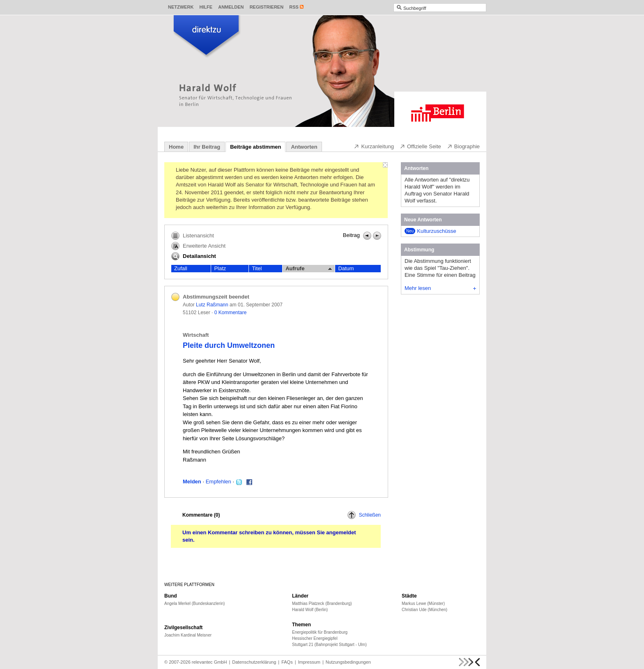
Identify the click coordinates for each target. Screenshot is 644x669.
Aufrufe (309, 269)
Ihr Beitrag (207, 147)
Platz (220, 268)
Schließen (364, 515)
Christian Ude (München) (424, 610)
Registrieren (267, 7)
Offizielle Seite (420, 146)
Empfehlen (218, 482)
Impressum (309, 662)
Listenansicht (193, 236)
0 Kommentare (231, 313)
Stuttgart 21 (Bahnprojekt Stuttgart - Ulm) (329, 645)
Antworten (304, 147)
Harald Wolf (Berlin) (310, 610)
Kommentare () (201, 515)
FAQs (287, 662)
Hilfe (206, 7)
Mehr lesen (440, 288)
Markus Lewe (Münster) (423, 603)
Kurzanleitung (374, 146)
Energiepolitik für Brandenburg (320, 632)
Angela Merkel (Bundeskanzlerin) (194, 603)
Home (176, 147)
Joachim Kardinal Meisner (188, 635)
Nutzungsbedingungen (348, 662)
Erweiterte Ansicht (198, 246)
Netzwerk (181, 7)
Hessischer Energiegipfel (315, 638)
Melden (192, 482)
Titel (257, 268)
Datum (346, 268)
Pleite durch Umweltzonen (229, 345)
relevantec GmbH (209, 662)
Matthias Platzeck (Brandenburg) (322, 603)
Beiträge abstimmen (255, 147)
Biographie (463, 146)
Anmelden (231, 7)
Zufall (181, 268)
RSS (294, 7)
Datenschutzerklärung (254, 662)
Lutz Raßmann (212, 305)
